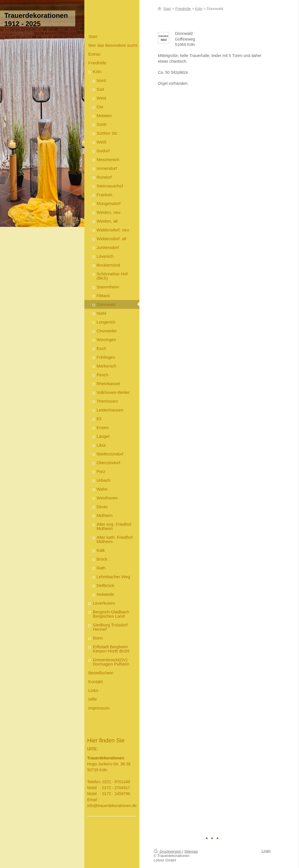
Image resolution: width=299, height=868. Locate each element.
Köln (199, 9)
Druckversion (168, 851)
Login (266, 851)
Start (167, 9)
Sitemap (191, 851)
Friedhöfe (183, 9)
